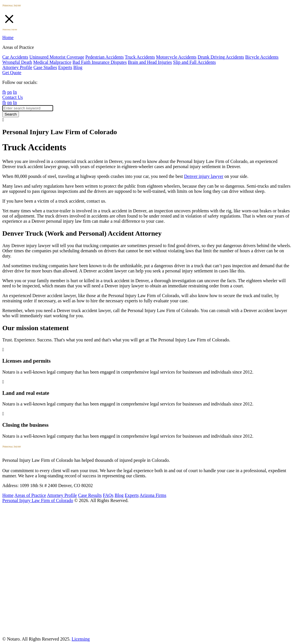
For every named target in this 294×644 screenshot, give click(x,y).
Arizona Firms (153, 495)
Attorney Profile (17, 67)
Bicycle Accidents (262, 57)
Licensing (81, 639)
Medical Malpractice (52, 62)
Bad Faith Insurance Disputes (100, 62)
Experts (65, 67)
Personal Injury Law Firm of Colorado (38, 500)
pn (9, 92)
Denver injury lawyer (204, 176)
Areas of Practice (30, 495)
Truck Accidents (140, 57)
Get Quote (12, 73)
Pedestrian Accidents (105, 57)
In (15, 92)
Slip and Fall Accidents (195, 62)
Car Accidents (15, 57)
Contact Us (13, 97)
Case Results (90, 495)
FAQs (108, 495)
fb (4, 92)
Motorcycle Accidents (176, 57)
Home (8, 38)
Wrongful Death (17, 62)
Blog (78, 67)
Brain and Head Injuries (150, 62)
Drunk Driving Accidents (221, 57)
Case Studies (45, 67)
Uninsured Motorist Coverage (57, 57)
